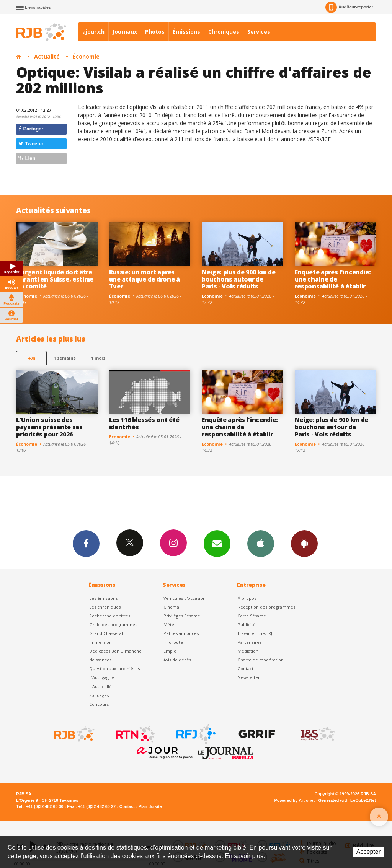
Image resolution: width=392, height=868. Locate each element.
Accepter (368, 852)
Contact (246, 669)
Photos (155, 32)
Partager (31, 129)
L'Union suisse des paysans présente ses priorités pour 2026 (49, 427)
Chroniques (224, 32)
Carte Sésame (252, 616)
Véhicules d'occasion (185, 598)
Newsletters (217, 543)
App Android (304, 543)
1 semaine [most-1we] (65, 358)
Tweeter (31, 144)
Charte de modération (261, 660)
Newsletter (249, 677)
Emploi (171, 651)
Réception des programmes (266, 607)
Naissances (100, 660)
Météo (170, 625)
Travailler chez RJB (256, 633)
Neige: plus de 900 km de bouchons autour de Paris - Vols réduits (238, 279)
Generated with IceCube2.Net (347, 800)
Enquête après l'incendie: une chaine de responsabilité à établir (333, 279)
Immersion (100, 642)
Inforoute (173, 642)
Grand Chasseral (106, 633)
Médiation (248, 651)
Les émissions (103, 598)
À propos (247, 598)
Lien (27, 158)
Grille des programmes (113, 625)
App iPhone (261, 543)
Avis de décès (177, 660)
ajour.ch (93, 32)
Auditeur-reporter (349, 7)
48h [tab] (32, 358)
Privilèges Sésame (182, 616)
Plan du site (150, 806)
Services (259, 32)
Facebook (86, 543)
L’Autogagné (102, 677)
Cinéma (171, 607)
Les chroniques (105, 607)
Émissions (186, 32)
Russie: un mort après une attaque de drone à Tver (145, 279)
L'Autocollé (100, 686)
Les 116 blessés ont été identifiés (144, 423)
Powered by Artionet (295, 800)
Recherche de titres (110, 616)
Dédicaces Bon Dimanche (115, 651)
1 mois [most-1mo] (98, 358)
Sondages (99, 695)
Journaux (125, 32)
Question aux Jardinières (114, 669)
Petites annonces (181, 633)
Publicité (247, 625)
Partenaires (250, 642)
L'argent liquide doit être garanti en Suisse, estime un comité (55, 279)
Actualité (47, 56)
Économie (86, 56)
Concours (99, 704)
